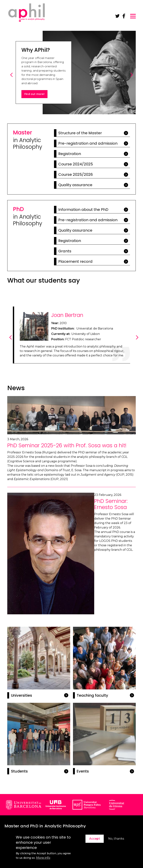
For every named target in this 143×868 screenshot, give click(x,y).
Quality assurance (75, 185)
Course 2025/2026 (76, 174)
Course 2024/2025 (76, 164)
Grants (65, 251)
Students (19, 771)
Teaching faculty (92, 695)
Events (83, 771)
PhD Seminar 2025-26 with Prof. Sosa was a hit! (67, 445)
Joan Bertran (67, 315)
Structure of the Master (80, 133)
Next (132, 79)
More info (43, 858)
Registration (70, 154)
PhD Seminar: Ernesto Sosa (111, 504)
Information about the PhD (83, 210)
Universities (22, 695)
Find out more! (34, 94)
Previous (12, 79)
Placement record (75, 261)
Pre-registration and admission (88, 143)
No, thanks (116, 839)
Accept (95, 839)
